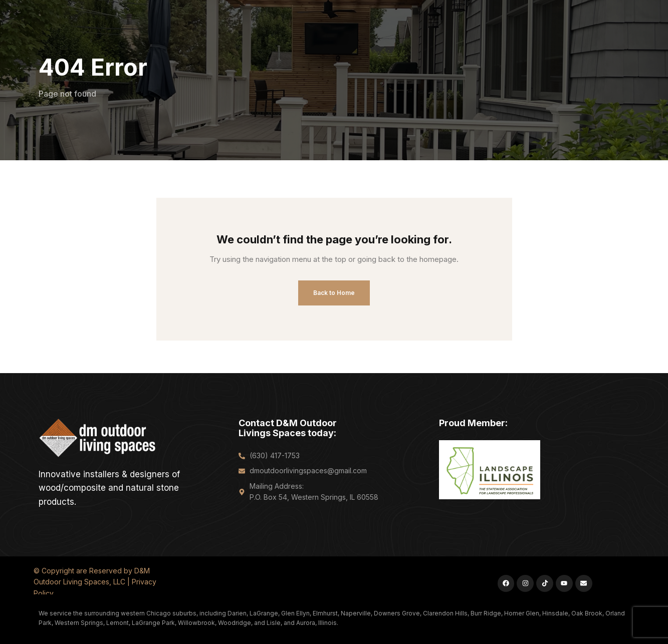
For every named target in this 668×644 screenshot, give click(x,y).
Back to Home (334, 293)
